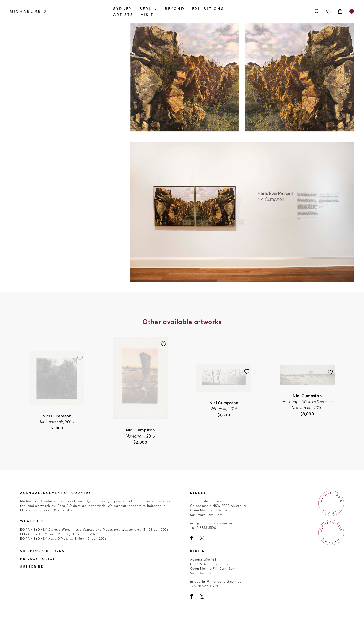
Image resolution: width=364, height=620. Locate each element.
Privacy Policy (38, 559)
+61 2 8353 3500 (203, 528)
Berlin (149, 9)
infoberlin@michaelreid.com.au (216, 581)
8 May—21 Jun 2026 (64, 538)
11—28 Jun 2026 (94, 529)
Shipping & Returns (42, 551)
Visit (147, 15)
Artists (123, 15)
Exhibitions (208, 9)
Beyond (175, 9)
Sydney (123, 9)
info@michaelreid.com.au (211, 523)
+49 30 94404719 (204, 586)
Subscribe (32, 567)
